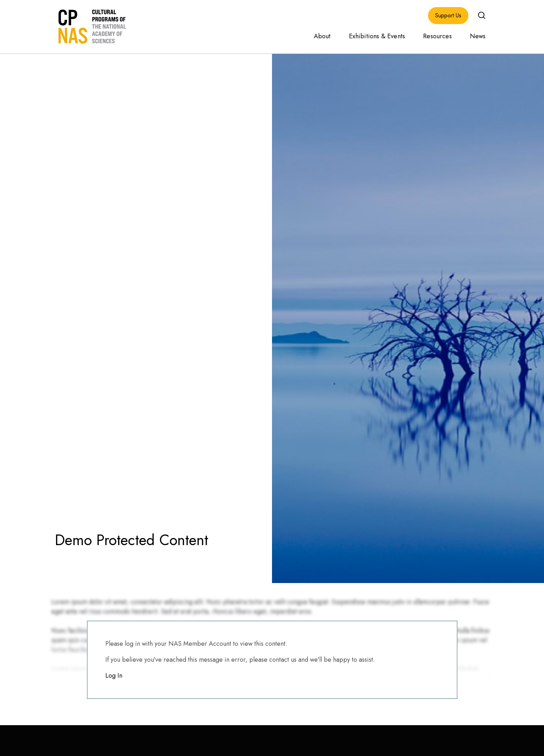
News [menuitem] (478, 36)
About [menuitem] (322, 36)
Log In (114, 676)
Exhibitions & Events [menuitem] (377, 36)
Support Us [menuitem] (448, 16)
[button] (482, 15)
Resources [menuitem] (437, 36)
